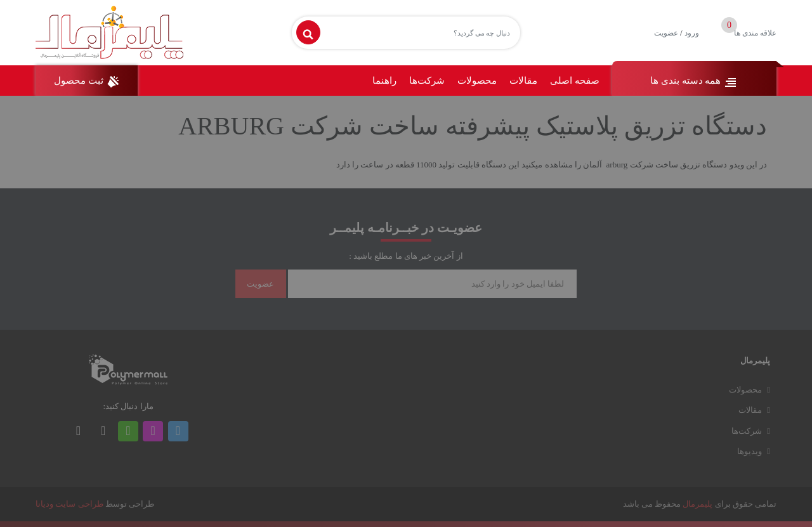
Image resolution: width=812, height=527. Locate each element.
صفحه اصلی (575, 81)
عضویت (666, 33)
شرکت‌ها (427, 81)
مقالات (523, 81)
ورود (692, 33)
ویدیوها (750, 451)
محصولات (477, 81)
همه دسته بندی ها (694, 82)
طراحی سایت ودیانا (69, 504)
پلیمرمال (697, 504)
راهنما (384, 81)
